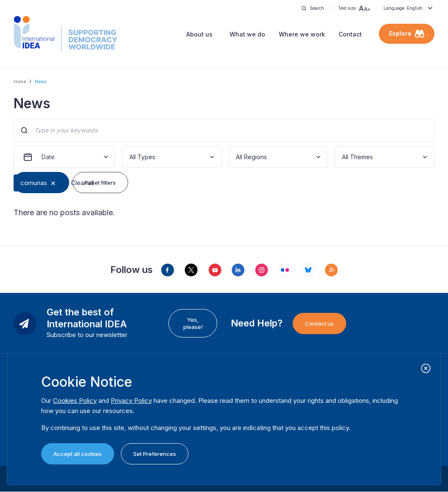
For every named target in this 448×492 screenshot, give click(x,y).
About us (199, 34)
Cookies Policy (75, 401)
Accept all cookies (78, 454)
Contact (350, 34)
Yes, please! (193, 323)
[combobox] (130, 157)
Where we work (302, 34)
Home (20, 82)
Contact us (319, 323)
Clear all (82, 183)
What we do (247, 34)
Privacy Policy (131, 401)
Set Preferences (155, 454)
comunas (34, 183)
